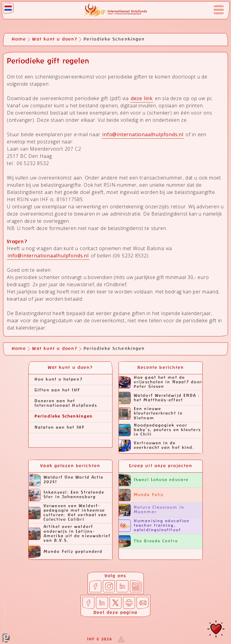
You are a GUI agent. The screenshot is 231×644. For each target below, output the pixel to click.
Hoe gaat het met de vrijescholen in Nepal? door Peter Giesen (161, 382)
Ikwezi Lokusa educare (154, 480)
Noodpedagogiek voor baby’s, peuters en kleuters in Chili (160, 430)
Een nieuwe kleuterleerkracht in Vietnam (151, 414)
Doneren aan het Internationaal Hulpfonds (66, 403)
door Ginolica (6, 621)
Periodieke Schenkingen (64, 417)
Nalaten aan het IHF (60, 428)
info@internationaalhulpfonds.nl (143, 134)
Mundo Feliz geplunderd (66, 552)
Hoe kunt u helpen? (59, 380)
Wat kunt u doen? (55, 39)
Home (19, 39)
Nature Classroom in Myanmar (152, 510)
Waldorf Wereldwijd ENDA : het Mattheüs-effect (159, 398)
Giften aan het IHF (57, 390)
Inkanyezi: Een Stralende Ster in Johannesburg (66, 495)
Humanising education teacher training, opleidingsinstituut (154, 526)
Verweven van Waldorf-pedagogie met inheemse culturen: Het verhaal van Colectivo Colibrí (68, 513)
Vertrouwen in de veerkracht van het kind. (157, 446)
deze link (142, 98)
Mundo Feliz (141, 495)
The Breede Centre (148, 541)
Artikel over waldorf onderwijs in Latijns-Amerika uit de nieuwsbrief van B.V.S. (70, 534)
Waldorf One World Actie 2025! (66, 480)
